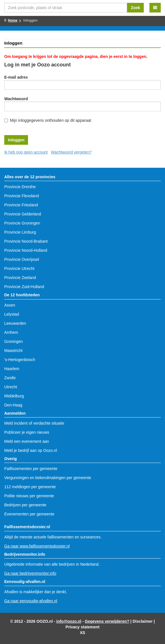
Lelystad (12, 314)
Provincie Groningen (22, 223)
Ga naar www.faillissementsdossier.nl (37, 546)
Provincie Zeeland (20, 278)
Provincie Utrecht (19, 268)
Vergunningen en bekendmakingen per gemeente (48, 478)
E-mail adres (16, 77)
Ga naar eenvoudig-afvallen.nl (31, 601)
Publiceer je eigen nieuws (27, 432)
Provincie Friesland (21, 205)
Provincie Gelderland (23, 214)
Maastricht (13, 351)
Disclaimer (142, 621)
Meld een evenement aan (27, 441)
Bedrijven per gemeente (25, 505)
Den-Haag (13, 405)
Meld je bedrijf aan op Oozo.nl (31, 450)
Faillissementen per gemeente (31, 469)
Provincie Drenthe (20, 187)
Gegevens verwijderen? (107, 621)
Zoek (135, 8)
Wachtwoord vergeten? (71, 152)
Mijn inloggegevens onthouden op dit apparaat (51, 120)
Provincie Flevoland (22, 196)
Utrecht (11, 387)
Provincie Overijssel (22, 259)
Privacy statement (83, 627)
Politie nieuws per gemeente (29, 496)
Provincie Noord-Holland (26, 250)
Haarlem (12, 369)
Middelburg (14, 396)
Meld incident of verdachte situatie (34, 423)
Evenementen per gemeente (29, 514)
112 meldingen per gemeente (30, 487)
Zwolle (10, 378)
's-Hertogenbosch (20, 360)
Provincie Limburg (20, 232)
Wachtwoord (16, 99)
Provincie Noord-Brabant (26, 241)
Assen (10, 305)
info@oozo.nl (69, 621)
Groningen (13, 341)
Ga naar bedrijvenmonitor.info (30, 573)
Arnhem (11, 332)
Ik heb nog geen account (26, 152)
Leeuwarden (15, 323)
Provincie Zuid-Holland (24, 287)
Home (13, 20)
